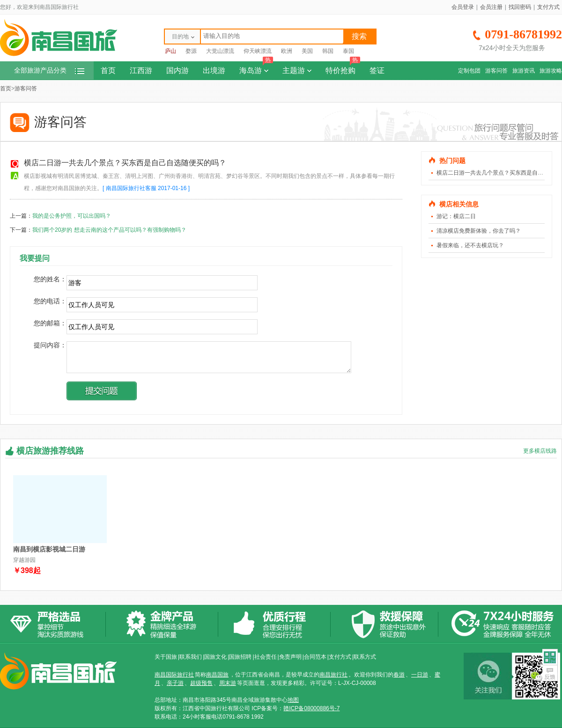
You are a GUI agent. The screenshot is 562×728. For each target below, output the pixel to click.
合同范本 (315, 657)
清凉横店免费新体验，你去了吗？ (479, 231)
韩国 (328, 51)
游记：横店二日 (456, 216)
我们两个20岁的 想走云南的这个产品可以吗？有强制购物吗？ (109, 230)
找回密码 (520, 7)
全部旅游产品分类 (49, 70)
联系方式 (365, 657)
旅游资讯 (524, 71)
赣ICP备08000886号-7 (311, 708)
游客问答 (496, 71)
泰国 (348, 51)
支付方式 (548, 7)
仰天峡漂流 (258, 51)
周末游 (228, 683)
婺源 (191, 51)
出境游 (214, 70)
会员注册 (491, 7)
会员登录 (463, 7)
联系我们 (191, 657)
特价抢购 (343, 68)
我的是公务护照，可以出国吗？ (72, 216)
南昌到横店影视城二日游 (49, 549)
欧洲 (287, 51)
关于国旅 (166, 657)
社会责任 (266, 657)
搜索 (359, 36)
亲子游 (175, 683)
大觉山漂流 (220, 51)
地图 (293, 700)
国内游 (177, 70)
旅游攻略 (551, 71)
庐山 (170, 51)
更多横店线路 (540, 451)
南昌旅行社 (333, 675)
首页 (108, 70)
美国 (307, 51)
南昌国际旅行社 (174, 675)
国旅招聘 (240, 657)
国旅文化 (215, 657)
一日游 (420, 675)
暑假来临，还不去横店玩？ (470, 245)
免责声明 (290, 657)
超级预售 (201, 683)
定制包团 (469, 71)
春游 (399, 675)
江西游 (141, 70)
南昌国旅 (217, 675)
